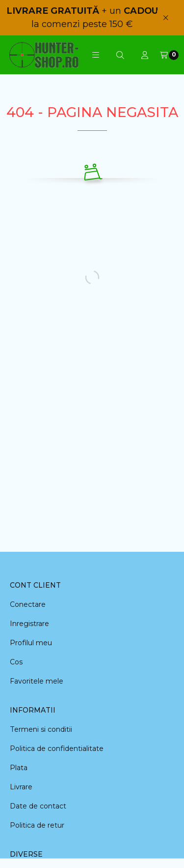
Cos (16, 662)
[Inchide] (166, 17)
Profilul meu (31, 643)
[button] (96, 55)
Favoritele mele (37, 681)
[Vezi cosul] (169, 55)
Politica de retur (37, 825)
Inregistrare (29, 624)
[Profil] (145, 55)
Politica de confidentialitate (57, 748)
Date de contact (38, 806)
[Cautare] (120, 55)
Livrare (21, 787)
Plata (19, 768)
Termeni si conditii (41, 729)
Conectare (28, 604)
